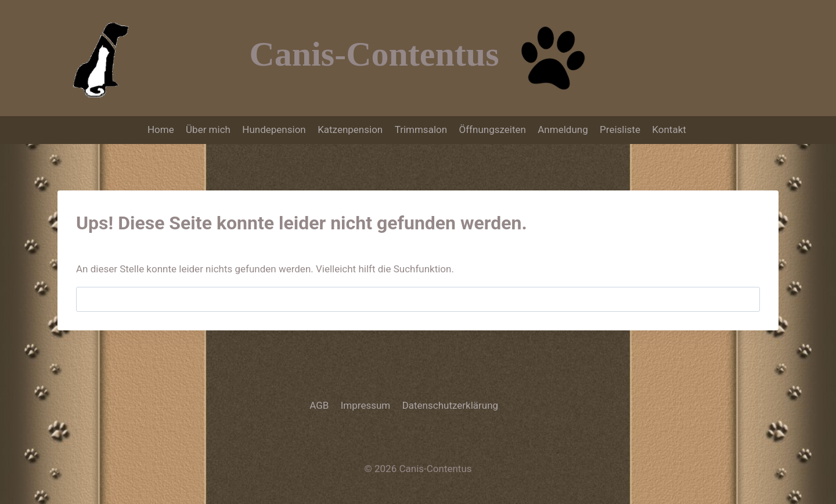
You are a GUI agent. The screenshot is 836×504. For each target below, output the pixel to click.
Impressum (366, 405)
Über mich (208, 129)
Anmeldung (563, 129)
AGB (319, 405)
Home (161, 129)
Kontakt (670, 129)
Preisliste (620, 129)
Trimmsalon (421, 129)
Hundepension (274, 129)
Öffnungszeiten (492, 129)
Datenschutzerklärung (450, 405)
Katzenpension (350, 129)
